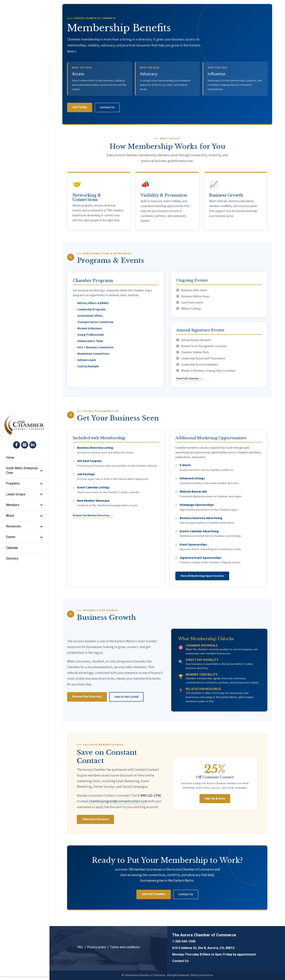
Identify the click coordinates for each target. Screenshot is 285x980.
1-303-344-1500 (184, 941)
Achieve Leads (87, 360)
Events (11, 539)
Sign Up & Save (215, 799)
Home (10, 459)
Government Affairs (90, 316)
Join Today (80, 107)
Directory (12, 560)
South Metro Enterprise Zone (22, 472)
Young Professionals (91, 335)
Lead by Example (88, 366)
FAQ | (82, 947)
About (10, 517)
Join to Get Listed (126, 697)
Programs (13, 485)
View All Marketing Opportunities (202, 576)
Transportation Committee (95, 322)
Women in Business (90, 328)
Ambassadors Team (90, 341)
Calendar (12, 549)
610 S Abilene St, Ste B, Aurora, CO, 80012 (203, 948)
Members (13, 507)
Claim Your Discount (95, 819)
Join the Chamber (154, 894)
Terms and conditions (125, 947)
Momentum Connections (93, 354)
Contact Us (107, 107)
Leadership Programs (92, 310)
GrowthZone (206, 975)
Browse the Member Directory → (93, 515)
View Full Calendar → (189, 379)
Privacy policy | (99, 947)
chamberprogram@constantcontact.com (118, 801)
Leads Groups (16, 496)
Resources (13, 528)
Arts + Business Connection (95, 347)
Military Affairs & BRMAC (93, 303)
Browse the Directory (87, 697)
